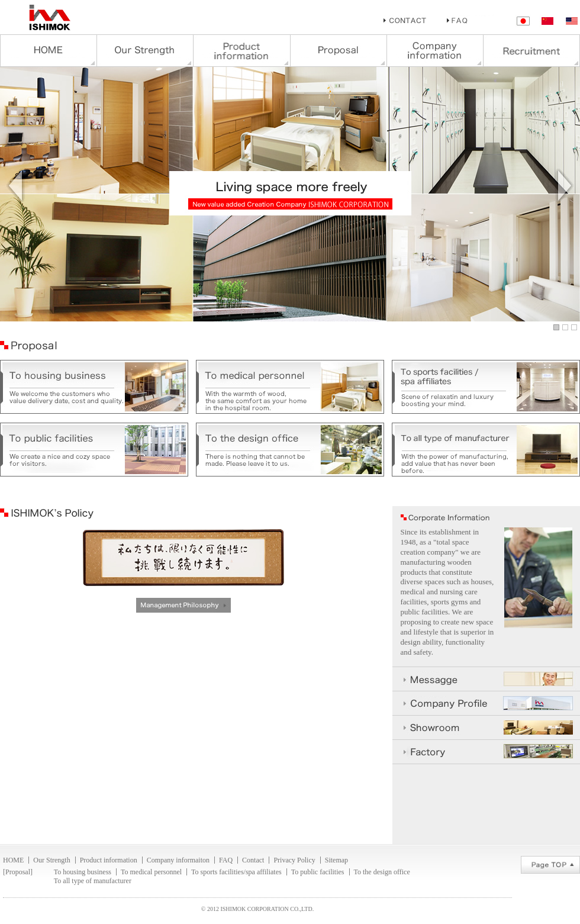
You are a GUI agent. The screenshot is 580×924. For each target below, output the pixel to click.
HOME (13, 860)
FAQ (226, 860)
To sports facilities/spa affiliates (236, 872)
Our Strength (51, 860)
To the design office (382, 872)
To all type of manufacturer (93, 881)
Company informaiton (178, 860)
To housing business (83, 872)
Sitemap (336, 860)
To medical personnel (151, 872)
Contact (253, 860)
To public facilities (318, 872)
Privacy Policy (294, 860)
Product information (109, 860)
